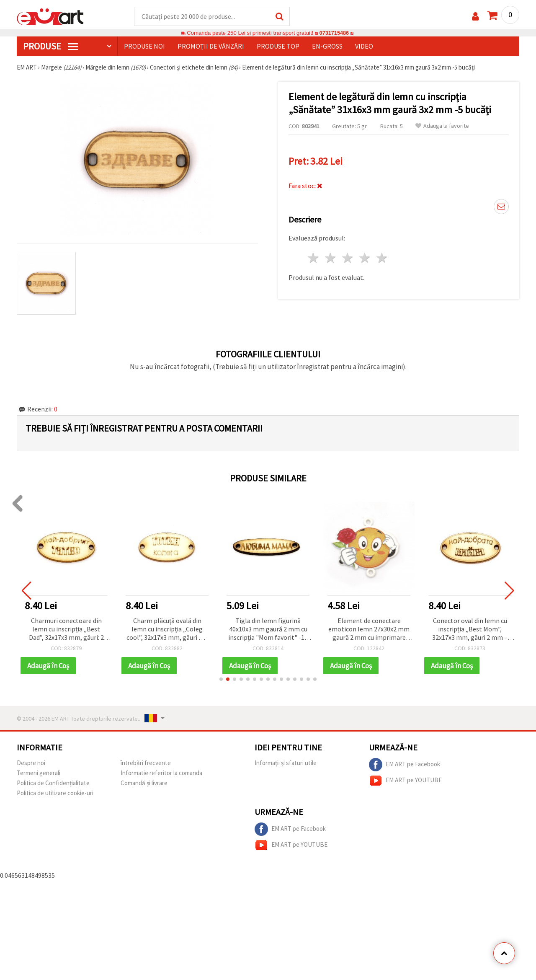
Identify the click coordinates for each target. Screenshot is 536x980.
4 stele (365, 258)
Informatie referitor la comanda (161, 774)
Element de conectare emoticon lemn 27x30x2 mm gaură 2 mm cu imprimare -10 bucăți (369, 630)
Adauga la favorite (442, 126)
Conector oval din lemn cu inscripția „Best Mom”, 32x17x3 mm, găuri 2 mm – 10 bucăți (470, 630)
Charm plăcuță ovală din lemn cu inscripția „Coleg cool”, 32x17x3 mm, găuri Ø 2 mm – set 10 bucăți (167, 630)
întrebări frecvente (146, 764)
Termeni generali (39, 774)
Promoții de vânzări (211, 47)
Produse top (278, 47)
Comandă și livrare (144, 784)
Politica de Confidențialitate (53, 784)
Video (364, 47)
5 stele (382, 258)
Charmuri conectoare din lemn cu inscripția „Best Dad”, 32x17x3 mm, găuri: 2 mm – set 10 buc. (66, 630)
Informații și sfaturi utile (286, 764)
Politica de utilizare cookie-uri (55, 794)
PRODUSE (50, 47)
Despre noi (31, 764)
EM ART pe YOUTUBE (405, 781)
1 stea (314, 258)
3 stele (348, 258)
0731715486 (334, 33)
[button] (221, 680)
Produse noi (144, 47)
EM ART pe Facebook (405, 765)
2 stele (331, 258)
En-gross (327, 47)
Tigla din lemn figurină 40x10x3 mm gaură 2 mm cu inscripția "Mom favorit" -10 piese (268, 630)
